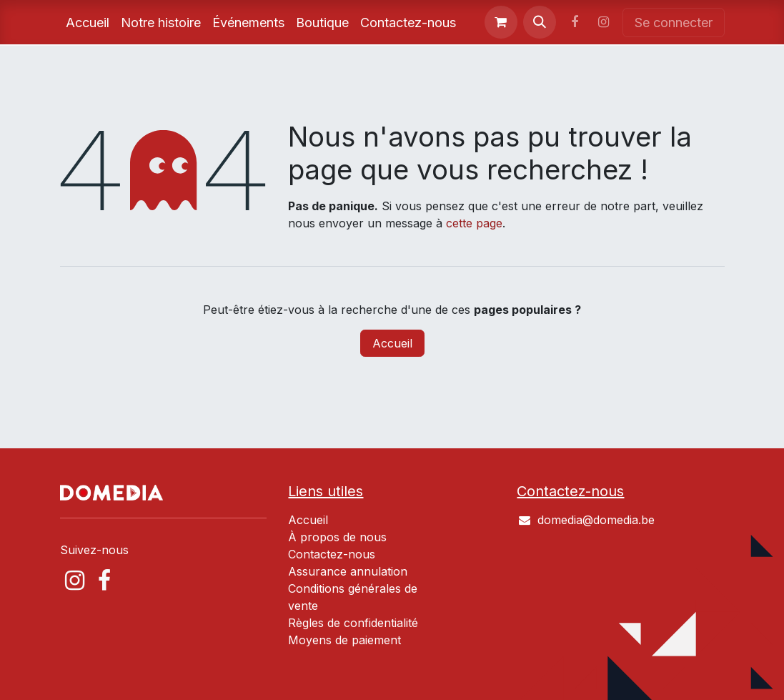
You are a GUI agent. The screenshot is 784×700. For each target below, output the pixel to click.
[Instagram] (604, 22)
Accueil (392, 343)
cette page (474, 223)
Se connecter (674, 23)
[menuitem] (88, 23)
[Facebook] (575, 22)
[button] (540, 22)
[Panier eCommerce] (501, 22)
